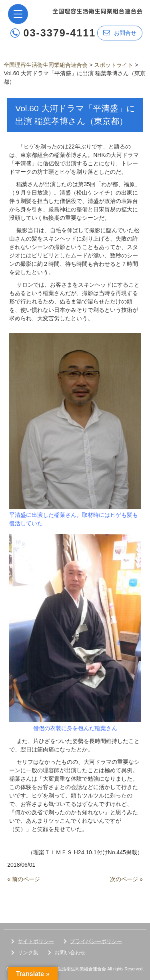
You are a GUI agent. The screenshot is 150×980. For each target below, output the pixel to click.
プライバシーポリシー (96, 941)
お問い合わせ (70, 953)
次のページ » (126, 879)
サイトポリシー (36, 941)
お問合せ (120, 33)
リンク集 (28, 953)
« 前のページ (24, 879)
